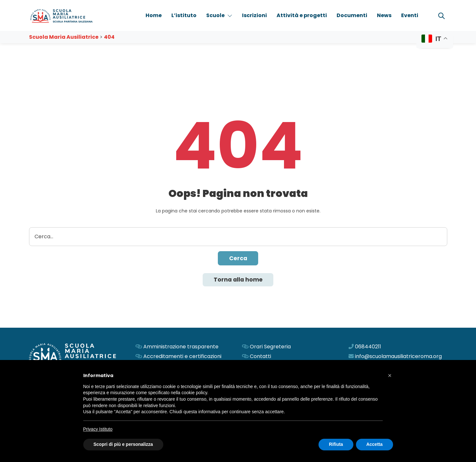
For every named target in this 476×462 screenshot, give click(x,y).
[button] (390, 375)
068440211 (368, 347)
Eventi (410, 15)
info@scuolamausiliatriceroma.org (398, 357)
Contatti (260, 357)
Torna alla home (238, 280)
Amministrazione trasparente (181, 347)
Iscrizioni (254, 15)
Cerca (238, 258)
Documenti (352, 15)
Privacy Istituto (98, 429)
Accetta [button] (375, 444)
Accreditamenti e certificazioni (182, 357)
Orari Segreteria (270, 347)
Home (154, 15)
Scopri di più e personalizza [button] (123, 444)
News (384, 15)
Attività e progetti (302, 15)
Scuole (219, 15)
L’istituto (184, 15)
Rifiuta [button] (336, 444)
